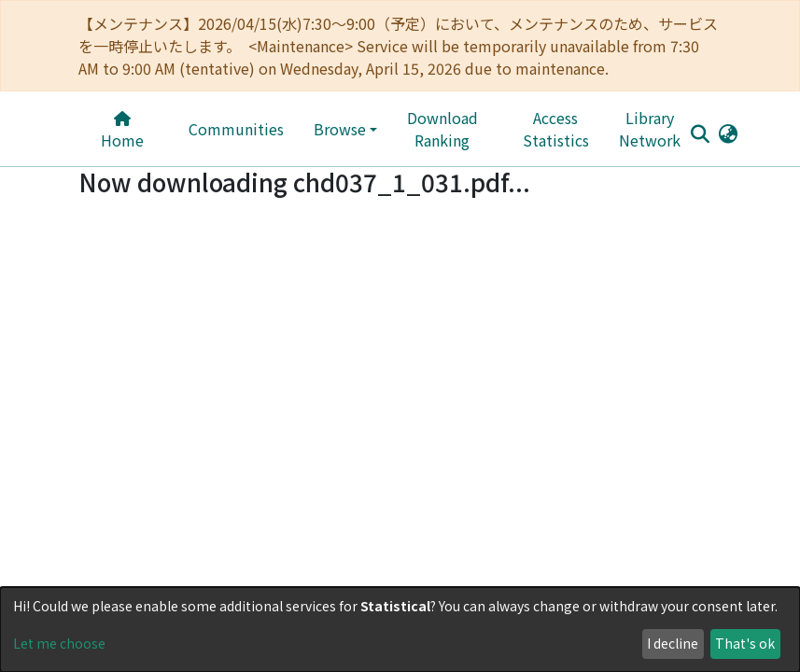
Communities (236, 129)
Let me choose (59, 643)
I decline (673, 643)
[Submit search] (701, 133)
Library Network (650, 129)
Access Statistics (556, 129)
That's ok (745, 643)
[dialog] (400, 630)
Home (122, 131)
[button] (729, 133)
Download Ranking (442, 129)
